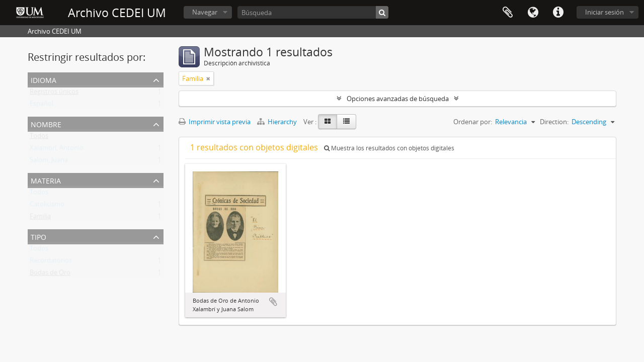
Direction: (554, 122)
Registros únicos (54, 94)
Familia (40, 218)
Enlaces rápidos (558, 13)
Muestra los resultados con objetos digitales (389, 148)
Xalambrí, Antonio (57, 150)
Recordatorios (51, 262)
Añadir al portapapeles (273, 302)
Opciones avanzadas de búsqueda (398, 99)
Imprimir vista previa (215, 122)
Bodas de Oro (50, 275)
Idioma (533, 13)
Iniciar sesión (605, 12)
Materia (46, 180)
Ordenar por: (473, 122)
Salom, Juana (49, 162)
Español (42, 106)
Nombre (46, 123)
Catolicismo (47, 206)
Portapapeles (508, 13)
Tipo (38, 236)
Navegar (205, 12)
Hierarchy (278, 122)
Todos (39, 138)
